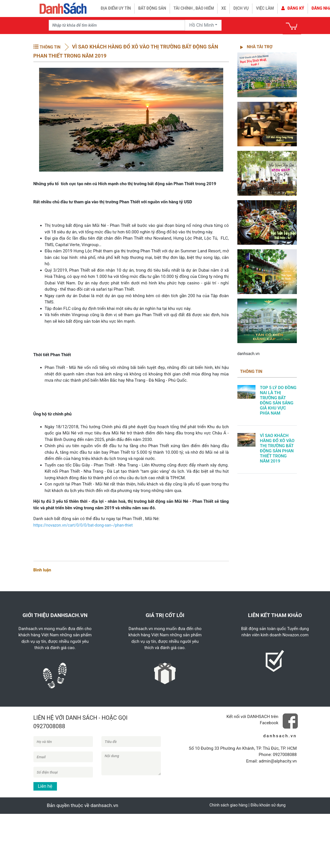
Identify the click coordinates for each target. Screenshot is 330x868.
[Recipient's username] (117, 25)
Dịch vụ (241, 8)
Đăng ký (293, 8)
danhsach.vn (249, 354)
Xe (224, 8)
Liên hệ (45, 786)
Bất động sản (152, 8)
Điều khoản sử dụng (268, 805)
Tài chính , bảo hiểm (194, 8)
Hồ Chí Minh (202, 25)
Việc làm (265, 8)
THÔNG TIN (50, 47)
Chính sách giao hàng (228, 805)
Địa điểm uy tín (116, 8)
